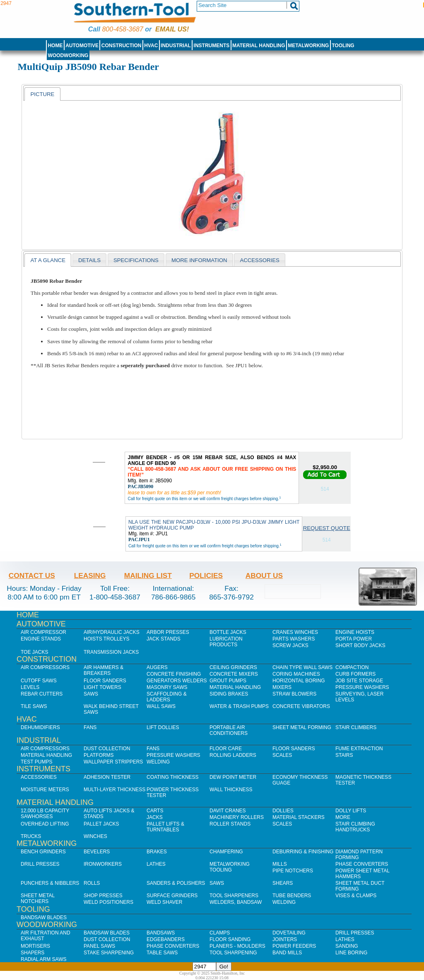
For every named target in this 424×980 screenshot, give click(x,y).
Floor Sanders (105, 681)
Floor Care (226, 749)
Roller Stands (230, 824)
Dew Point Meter (233, 777)
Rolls (92, 883)
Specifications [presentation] (136, 260)
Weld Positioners (108, 902)
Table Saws (162, 953)
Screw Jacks (290, 645)
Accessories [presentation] (259, 260)
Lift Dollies (163, 727)
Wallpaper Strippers (113, 762)
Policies (206, 575)
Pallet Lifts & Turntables (165, 827)
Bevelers (97, 852)
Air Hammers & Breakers (104, 670)
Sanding (347, 946)
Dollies (283, 811)
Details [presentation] (89, 260)
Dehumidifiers (40, 727)
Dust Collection (107, 749)
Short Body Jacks (360, 645)
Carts (155, 811)
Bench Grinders (43, 852)
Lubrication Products (226, 642)
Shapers (33, 953)
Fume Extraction (359, 749)
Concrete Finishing (174, 674)
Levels (30, 687)
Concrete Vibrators (301, 706)
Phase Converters (362, 864)
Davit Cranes (228, 811)
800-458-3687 (122, 29)
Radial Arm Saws (43, 959)
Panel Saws (99, 946)
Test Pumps (36, 762)
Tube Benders (292, 896)
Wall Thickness (231, 790)
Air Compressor (43, 632)
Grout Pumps (228, 681)
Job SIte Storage (359, 681)
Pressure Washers (362, 687)
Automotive (82, 46)
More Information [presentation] (199, 260)
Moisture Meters (45, 790)
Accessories (39, 777)
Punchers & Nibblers (50, 883)
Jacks (155, 817)
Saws (91, 694)
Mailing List (148, 575)
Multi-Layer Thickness (114, 790)
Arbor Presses (168, 632)
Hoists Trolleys (106, 639)
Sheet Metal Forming (302, 727)
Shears (283, 883)
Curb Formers (355, 674)
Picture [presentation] (42, 94)
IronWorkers (103, 864)
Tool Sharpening (233, 953)
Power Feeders (294, 946)
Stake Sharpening (109, 953)
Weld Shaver (164, 902)
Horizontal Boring (299, 681)
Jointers (285, 939)
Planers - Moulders (237, 946)
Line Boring (351, 953)
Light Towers (102, 687)
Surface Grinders (172, 896)
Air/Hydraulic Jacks (112, 632)
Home (55, 46)
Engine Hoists (355, 632)
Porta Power (354, 639)
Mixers (282, 687)
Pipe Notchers (293, 871)
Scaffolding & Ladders (167, 697)
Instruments (212, 46)
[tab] (42, 94)
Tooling (343, 46)
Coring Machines (296, 674)
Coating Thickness (173, 777)
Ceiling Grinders (233, 667)
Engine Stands (41, 639)
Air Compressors (45, 667)
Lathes (156, 864)
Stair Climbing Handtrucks (355, 827)
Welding (158, 762)
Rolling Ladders (233, 755)
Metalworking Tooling (230, 867)
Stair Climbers (356, 727)
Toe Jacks (34, 652)
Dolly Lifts (351, 811)
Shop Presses (103, 896)
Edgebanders (166, 939)
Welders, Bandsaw (236, 902)
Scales (282, 755)
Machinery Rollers (237, 817)
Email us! (172, 29)
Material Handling (259, 46)
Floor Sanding (230, 939)
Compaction (352, 667)
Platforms (99, 755)
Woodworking (68, 55)
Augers (157, 667)
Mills (280, 864)
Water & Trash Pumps (239, 706)
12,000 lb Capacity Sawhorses (45, 814)
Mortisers (35, 946)
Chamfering (226, 852)
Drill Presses (40, 864)
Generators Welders (177, 681)
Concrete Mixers (234, 674)
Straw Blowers (294, 694)
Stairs (344, 755)
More (343, 817)
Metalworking (308, 46)
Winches (95, 836)
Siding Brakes (229, 694)
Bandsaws (161, 933)
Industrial (176, 46)
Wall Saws (161, 706)
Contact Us (32, 575)
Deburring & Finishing (303, 852)
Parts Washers (294, 639)
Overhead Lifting (45, 824)
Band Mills (287, 953)
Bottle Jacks (228, 632)
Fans (90, 727)
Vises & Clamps (356, 896)
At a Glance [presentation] (48, 260)
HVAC (151, 46)
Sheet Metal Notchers (38, 898)
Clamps (220, 933)
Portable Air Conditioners (229, 730)
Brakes (157, 852)
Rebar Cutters (42, 694)
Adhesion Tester (107, 777)
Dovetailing (289, 933)
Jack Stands (164, 639)
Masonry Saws (167, 687)
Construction (122, 46)
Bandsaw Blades (44, 917)
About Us (264, 575)
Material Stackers (299, 817)
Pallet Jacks (101, 824)
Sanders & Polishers (176, 883)
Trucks (31, 836)
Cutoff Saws (39, 681)
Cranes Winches (295, 632)
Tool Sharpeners (234, 896)
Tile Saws (34, 706)
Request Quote (327, 528)
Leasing (90, 575)
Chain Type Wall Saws (302, 667)
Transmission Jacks (111, 652)
